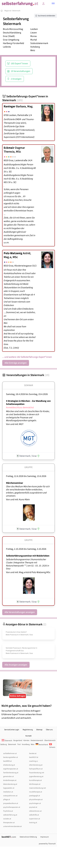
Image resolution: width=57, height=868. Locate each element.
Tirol (19, 744)
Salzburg (4, 744)
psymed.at (33, 807)
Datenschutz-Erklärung (28, 837)
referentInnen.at (35, 811)
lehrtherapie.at (35, 784)
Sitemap (39, 730)
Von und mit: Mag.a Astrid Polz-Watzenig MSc (28, 572)
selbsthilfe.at (34, 815)
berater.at (33, 753)
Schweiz (52, 746)
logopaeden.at (9, 788)
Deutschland (42, 745)
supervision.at (35, 819)
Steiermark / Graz (27, 635)
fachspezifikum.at (36, 769)
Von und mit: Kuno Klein (18, 500)
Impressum (45, 837)
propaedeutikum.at (11, 803)
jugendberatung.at (36, 777)
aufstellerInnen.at (10, 753)
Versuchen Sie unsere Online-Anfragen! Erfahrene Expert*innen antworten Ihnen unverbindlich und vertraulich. (29, 712)
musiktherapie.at (36, 792)
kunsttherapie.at (35, 780)
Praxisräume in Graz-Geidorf (16, 632)
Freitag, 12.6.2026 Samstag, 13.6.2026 (26, 476)
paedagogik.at (35, 796)
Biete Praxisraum (12, 635)
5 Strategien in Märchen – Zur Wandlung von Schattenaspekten (28, 403)
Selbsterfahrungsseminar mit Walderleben (28, 556)
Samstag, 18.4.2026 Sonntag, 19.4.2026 (27, 394)
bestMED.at (7, 761)
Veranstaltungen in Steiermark (26, 375)
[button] (53, 4)
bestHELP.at (34, 757)
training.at (33, 823)
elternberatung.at (36, 765)
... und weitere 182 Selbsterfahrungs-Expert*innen (27, 357)
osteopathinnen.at (10, 796)
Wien (33, 744)
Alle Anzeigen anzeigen (16, 665)
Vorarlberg (26, 744)
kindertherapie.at (10, 780)
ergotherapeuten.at (11, 769)
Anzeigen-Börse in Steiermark (24, 624)
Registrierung (28, 730)
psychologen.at (35, 803)
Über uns (49, 730)
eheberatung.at (9, 765)
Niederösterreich (37, 740)
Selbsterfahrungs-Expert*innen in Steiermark (25, 98)
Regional (8, 11)
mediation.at (8, 792)
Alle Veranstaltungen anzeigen (20, 612)
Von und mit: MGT (15, 424)
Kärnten (26, 740)
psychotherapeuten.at (12, 807)
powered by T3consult (47, 844)
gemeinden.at (8, 777)
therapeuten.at (9, 823)
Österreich (7, 741)
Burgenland (18, 740)
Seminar (29, 385)
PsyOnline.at (8, 811)
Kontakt (29, 736)
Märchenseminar (15, 483)
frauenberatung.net (37, 773)
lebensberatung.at (10, 784)
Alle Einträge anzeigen (16, 363)
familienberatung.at (11, 773)
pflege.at (7, 800)
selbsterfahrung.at (10, 815)
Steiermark (16, 11)
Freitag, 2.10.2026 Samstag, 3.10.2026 (26, 549)
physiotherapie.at (36, 800)
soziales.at (7, 819)
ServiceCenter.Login (12, 730)
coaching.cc (34, 761)
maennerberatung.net (37, 788)
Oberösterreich (50, 740)
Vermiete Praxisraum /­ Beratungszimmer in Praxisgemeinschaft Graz (22, 649)
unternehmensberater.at (12, 826)
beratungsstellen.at (11, 757)
